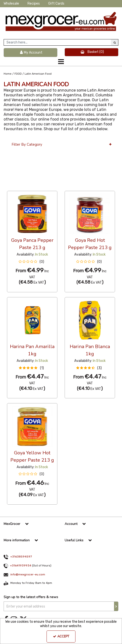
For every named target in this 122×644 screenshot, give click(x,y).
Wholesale (11, 4)
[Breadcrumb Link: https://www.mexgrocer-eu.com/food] (18, 74)
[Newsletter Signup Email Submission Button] (116, 606)
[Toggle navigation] (61, 62)
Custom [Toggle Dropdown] (39, 186)
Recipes (34, 4)
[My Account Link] (30, 53)
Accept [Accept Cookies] (61, 637)
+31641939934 (21, 565)
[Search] (57, 42)
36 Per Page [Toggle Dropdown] (17, 186)
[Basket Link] (91, 52)
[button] (32, 262)
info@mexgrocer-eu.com (28, 574)
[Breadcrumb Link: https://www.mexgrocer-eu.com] (8, 74)
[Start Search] (115, 42)
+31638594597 (21, 557)
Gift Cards (56, 4)
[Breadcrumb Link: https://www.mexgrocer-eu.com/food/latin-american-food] (38, 74)
